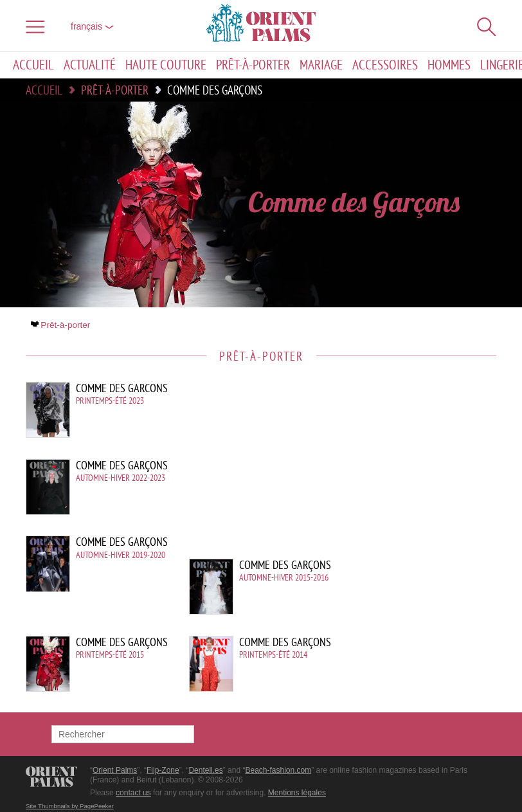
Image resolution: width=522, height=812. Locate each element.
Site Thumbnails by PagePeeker (70, 806)
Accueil (33, 65)
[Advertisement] (387, 469)
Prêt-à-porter (253, 65)
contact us (133, 793)
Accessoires (385, 65)
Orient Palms (115, 770)
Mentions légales (297, 793)
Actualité (90, 65)
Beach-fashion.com (278, 770)
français (92, 26)
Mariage (321, 65)
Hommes (449, 65)
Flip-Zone (163, 770)
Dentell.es (205, 770)
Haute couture (166, 65)
